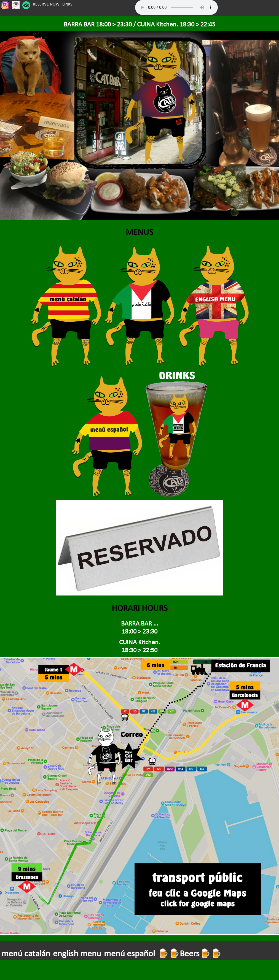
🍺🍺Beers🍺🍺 (190, 953)
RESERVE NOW (46, 4)
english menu (77, 953)
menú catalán (26, 953)
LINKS (67, 4)
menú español (129, 953)
